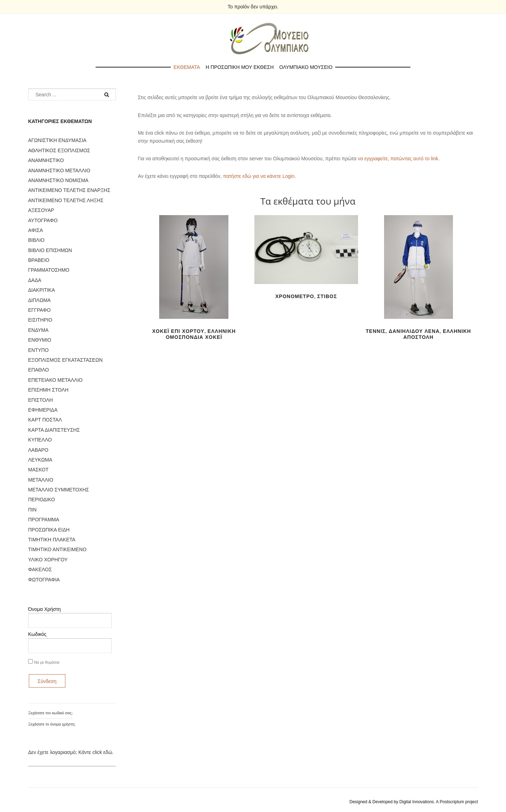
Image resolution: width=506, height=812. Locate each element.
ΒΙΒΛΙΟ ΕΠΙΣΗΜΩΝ (50, 250)
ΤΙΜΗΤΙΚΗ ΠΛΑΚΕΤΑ (52, 540)
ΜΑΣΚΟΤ (38, 470)
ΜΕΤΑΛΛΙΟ (41, 480)
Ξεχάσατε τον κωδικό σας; (50, 713)
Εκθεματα (187, 67)
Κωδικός (37, 634)
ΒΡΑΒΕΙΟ (39, 260)
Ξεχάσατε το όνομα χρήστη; (52, 724)
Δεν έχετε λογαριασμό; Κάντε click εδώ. (71, 752)
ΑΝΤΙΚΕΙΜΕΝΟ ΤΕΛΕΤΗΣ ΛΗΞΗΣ (66, 200)
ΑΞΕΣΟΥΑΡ (41, 210)
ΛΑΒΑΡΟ (38, 450)
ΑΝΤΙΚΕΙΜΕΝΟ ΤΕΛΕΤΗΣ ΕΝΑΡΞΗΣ (69, 190)
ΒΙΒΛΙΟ (36, 240)
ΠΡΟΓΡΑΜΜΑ (44, 520)
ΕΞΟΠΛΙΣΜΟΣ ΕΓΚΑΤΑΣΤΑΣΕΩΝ (65, 360)
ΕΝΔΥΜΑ (38, 330)
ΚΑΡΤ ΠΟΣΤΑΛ (45, 420)
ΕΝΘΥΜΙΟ (40, 340)
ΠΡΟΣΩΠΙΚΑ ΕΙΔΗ (49, 530)
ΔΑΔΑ (35, 280)
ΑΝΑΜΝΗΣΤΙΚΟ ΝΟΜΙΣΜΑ (58, 180)
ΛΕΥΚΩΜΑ (40, 460)
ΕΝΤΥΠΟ (38, 350)
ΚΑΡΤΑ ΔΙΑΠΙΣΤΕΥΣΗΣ (54, 430)
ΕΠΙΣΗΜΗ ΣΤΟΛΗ (48, 390)
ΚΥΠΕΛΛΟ (40, 440)
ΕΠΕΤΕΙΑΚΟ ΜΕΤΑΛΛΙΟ (55, 380)
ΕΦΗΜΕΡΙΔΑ (43, 410)
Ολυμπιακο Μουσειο (306, 67)
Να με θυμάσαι (47, 662)
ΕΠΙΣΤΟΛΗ (40, 400)
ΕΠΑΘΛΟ (38, 370)
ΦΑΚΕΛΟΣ (40, 569)
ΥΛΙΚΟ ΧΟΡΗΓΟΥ (48, 560)
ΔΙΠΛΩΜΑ (39, 300)
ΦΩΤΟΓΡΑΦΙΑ (44, 580)
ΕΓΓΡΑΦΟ (39, 310)
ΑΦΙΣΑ (35, 230)
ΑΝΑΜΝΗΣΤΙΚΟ (46, 160)
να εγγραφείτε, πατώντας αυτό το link (398, 159)
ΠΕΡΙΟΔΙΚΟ (41, 500)
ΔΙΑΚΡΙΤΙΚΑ (41, 290)
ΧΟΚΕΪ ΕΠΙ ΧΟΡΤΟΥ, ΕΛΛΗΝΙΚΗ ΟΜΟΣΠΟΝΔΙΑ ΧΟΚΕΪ (194, 334)
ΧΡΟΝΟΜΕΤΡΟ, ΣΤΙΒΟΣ (306, 296)
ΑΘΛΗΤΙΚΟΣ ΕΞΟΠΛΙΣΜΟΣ (59, 150)
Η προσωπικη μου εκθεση (240, 67)
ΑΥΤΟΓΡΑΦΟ (43, 220)
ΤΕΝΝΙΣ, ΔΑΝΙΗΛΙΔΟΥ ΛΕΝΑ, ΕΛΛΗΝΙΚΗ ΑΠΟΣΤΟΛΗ (419, 334)
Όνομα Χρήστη (44, 609)
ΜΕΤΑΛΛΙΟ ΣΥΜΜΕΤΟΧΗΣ (59, 490)
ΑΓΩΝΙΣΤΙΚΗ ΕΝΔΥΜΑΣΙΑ (57, 140)
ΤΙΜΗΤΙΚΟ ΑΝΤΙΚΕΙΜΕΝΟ (57, 549)
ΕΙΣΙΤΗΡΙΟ (40, 320)
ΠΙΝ (32, 510)
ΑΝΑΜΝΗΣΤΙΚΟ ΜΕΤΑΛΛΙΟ (59, 170)
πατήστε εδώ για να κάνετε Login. (260, 176)
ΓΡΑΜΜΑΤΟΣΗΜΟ (49, 270)
